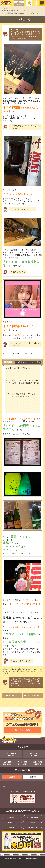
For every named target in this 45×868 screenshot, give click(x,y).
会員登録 (12, 777)
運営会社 (12, 828)
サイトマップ (33, 822)
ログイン (36, 5)
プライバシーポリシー (33, 817)
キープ (29, 5)
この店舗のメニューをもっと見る (28, 362)
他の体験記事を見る (33, 695)
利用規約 (12, 817)
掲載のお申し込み (33, 828)
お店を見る (12, 695)
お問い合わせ (12, 822)
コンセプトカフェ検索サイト (9, 740)
